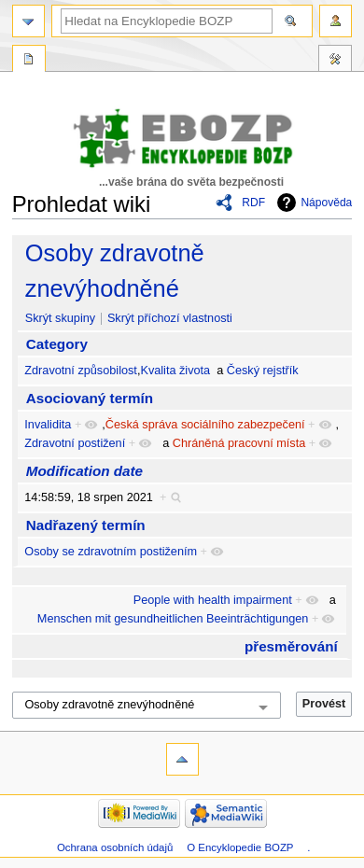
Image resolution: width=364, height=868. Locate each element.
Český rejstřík (263, 371)
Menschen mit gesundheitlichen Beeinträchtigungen (173, 619)
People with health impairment (213, 600)
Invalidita (48, 425)
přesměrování (291, 646)
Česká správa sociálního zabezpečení (205, 425)
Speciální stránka (29, 61)
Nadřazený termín (86, 525)
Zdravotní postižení (75, 443)
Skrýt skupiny (60, 318)
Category (57, 344)
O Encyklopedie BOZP (240, 847)
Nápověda (326, 203)
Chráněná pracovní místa (239, 443)
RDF (253, 203)
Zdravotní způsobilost (81, 371)
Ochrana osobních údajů (115, 847)
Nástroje (335, 61)
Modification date (84, 471)
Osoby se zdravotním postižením (111, 552)
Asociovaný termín (90, 398)
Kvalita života (175, 371)
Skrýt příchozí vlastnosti (170, 318)
